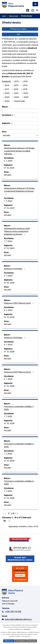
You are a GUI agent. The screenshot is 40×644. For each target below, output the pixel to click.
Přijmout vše (9, 641)
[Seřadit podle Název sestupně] (9, 107)
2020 (7, 93)
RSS (27, 34)
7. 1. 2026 (8, 201)
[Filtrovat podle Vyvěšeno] (20, 119)
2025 (26, 97)
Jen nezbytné (21, 641)
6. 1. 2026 (8, 161)
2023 (7, 97)
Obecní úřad (13, 16)
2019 (25, 89)
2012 (16, 81)
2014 (7, 85)
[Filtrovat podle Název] (20, 111)
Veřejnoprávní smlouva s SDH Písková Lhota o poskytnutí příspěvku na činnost (17, 231)
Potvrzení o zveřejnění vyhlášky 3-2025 (19, 483)
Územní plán (20, 101)
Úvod (4, 16)
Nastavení (32, 641)
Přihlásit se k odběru (24, 29)
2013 (26, 81)
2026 (7, 101)
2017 (7, 89)
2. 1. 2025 (8, 345)
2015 (16, 85)
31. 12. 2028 (9, 283)
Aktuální (8, 175)
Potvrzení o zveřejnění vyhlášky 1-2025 (19, 408)
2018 (16, 89)
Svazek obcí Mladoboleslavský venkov (20, 559)
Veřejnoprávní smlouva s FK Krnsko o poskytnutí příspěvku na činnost (19, 191)
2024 (17, 97)
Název (5, 107)
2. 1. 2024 (8, 276)
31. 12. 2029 (9, 168)
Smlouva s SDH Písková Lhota (19, 303)
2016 (25, 85)
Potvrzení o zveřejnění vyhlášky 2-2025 (19, 445)
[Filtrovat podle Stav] (20, 136)
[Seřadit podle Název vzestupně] (9, 106)
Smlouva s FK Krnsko (15, 269)
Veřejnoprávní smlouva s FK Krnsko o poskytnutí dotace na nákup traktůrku (19, 151)
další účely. (27, 629)
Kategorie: (6, 81)
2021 (16, 93)
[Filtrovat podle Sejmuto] (20, 127)
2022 (26, 93)
